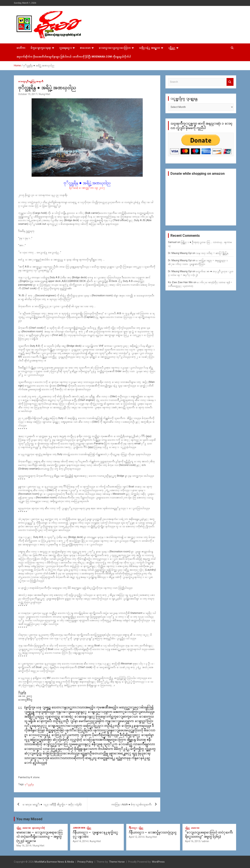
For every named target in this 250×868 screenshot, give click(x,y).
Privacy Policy (85, 862)
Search (230, 82)
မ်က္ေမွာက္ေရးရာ (41, 48)
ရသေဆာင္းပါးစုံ (38, 828)
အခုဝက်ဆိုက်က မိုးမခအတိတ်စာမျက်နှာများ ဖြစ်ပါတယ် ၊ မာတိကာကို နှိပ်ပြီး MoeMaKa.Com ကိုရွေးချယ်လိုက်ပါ (74, 57)
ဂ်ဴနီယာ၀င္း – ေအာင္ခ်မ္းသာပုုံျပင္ (153, 832)
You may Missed (29, 819)
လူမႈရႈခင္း (65, 48)
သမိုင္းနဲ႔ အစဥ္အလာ (149, 48)
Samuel (172, 242)
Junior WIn (79, 828)
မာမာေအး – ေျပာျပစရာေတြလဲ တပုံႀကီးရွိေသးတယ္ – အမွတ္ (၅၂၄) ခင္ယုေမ (39, 837)
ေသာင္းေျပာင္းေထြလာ (115, 48)
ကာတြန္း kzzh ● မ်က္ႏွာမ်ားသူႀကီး (131, 804)
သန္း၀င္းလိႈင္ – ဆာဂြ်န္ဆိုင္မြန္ (212, 253)
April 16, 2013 (193, 841)
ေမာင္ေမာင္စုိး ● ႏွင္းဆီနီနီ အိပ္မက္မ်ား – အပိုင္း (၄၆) (52, 804)
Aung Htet (45, 94)
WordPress (158, 862)
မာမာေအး (27, 828)
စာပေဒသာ (85, 48)
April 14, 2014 (80, 841)
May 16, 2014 (24, 846)
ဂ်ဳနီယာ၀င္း (133, 828)
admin (206, 841)
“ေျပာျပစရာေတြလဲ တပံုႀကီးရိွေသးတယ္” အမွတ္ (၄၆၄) (209, 834)
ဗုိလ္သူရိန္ (29, 784)
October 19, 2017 (28, 94)
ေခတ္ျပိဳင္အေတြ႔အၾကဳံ (31, 81)
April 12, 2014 (136, 837)
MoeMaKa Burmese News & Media (54, 862)
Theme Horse (117, 862)
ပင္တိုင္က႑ (172, 48)
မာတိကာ (21, 48)
